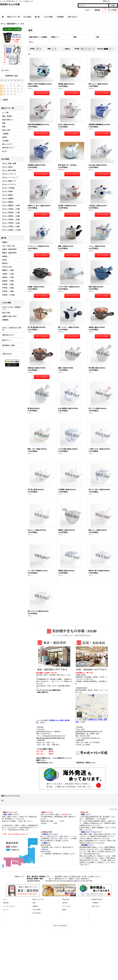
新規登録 (97, 10)
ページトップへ (113, 809)
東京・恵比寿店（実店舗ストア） (39, 877)
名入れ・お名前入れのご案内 (12, 329)
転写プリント (7, 340)
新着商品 (35, 906)
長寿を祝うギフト (9, 335)
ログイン (88, 10)
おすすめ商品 (37, 910)
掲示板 (64, 910)
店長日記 (65, 903)
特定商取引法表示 (97, 899)
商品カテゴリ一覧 (38, 899)
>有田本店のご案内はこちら (86, 763)
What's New (66, 899)
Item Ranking (37, 913)
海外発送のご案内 (9, 345)
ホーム (5, 899)
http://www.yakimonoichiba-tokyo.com (51, 738)
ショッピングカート (9, 906)
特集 (34, 903)
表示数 (32, 49)
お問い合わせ (7, 354)
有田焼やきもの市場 (10, 4)
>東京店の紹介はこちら (45, 763)
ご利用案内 (95, 903)
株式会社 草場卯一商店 (35, 879)
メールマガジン (67, 906)
